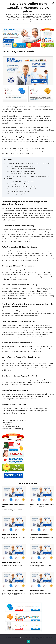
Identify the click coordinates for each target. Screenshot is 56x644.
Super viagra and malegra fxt (13, 591)
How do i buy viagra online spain (42, 505)
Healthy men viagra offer (10, 427)
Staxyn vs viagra (36, 563)
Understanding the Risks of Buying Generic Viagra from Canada (29, 163)
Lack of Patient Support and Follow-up (23, 174)
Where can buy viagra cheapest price (15, 421)
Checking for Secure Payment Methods (23, 189)
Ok (28, 641)
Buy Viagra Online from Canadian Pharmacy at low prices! (28, 8)
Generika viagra (7, 423)
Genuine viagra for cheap (39, 535)
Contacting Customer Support (20, 191)
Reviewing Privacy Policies (19, 194)
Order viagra (6, 425)
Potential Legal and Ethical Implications (23, 169)
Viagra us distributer (9, 535)
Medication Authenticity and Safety (22, 166)
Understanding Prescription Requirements (24, 186)
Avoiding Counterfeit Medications (21, 184)
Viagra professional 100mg (12, 563)
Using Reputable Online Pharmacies (22, 181)
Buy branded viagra (37, 591)
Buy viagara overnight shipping (12, 429)
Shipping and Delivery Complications (22, 171)
